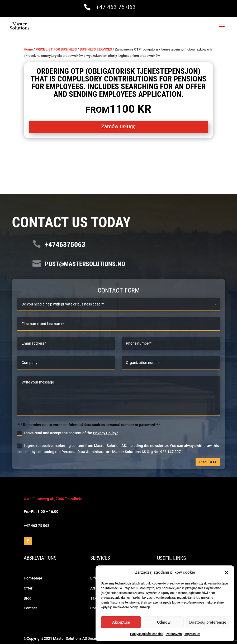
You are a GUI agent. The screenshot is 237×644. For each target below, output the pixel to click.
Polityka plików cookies (147, 634)
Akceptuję (121, 622)
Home (28, 49)
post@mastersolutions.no (85, 263)
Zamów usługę (118, 126)
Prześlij (208, 462)
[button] (226, 573)
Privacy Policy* (105, 432)
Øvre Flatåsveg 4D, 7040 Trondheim (54, 498)
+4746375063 (65, 244)
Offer (28, 587)
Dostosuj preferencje (208, 622)
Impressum (192, 634)
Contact (30, 608)
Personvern (174, 634)
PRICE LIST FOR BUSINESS (56, 49)
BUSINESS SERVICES (96, 49)
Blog (28, 597)
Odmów (164, 622)
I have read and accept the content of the (68, 433)
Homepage (33, 578)
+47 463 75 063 (116, 7)
